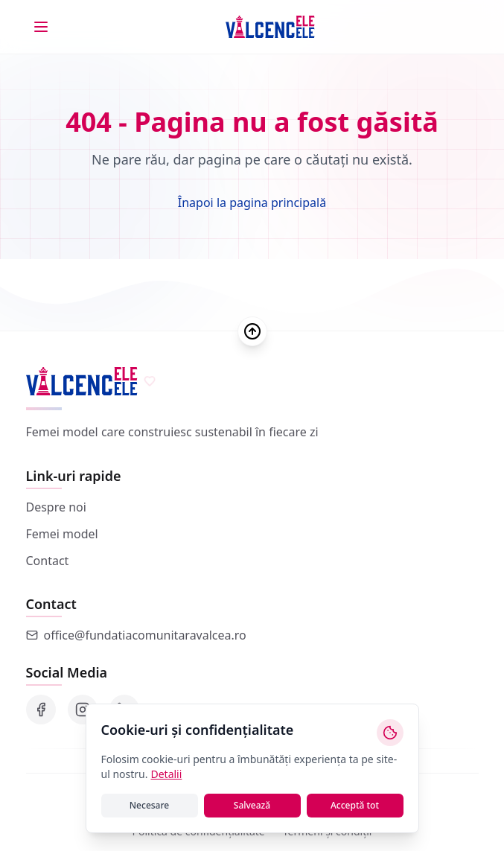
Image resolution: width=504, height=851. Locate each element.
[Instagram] (83, 710)
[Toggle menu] (41, 27)
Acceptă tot (355, 805)
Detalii (166, 774)
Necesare (149, 805)
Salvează (252, 805)
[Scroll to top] (252, 331)
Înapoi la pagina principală (252, 203)
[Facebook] (41, 710)
